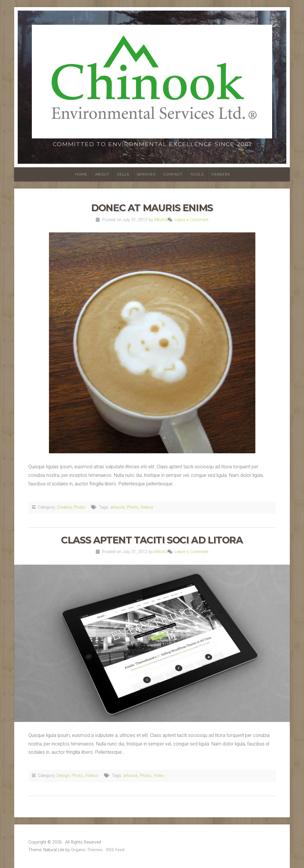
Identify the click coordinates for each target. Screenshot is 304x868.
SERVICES (146, 174)
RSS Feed (115, 850)
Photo (79, 507)
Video (159, 776)
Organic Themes (87, 850)
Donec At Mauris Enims (152, 208)
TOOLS (197, 174)
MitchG (161, 220)
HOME (81, 174)
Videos (147, 507)
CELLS (123, 174)
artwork (118, 507)
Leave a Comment (192, 220)
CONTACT (173, 174)
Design (63, 776)
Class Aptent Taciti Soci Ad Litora (152, 540)
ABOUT (102, 174)
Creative (64, 507)
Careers (221, 174)
